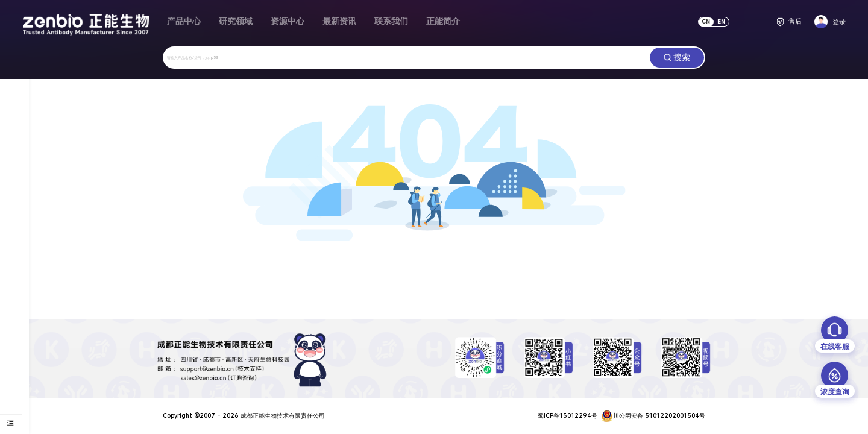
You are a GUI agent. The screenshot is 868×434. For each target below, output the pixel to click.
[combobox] (406, 57)
